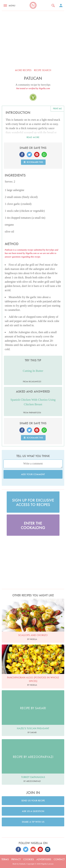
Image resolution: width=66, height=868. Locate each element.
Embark (22, 864)
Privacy (16, 859)
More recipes (23, 70)
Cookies (29, 859)
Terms (5, 859)
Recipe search (43, 70)
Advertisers (44, 859)
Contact (59, 859)
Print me (57, 109)
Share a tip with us (33, 822)
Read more (33, 137)
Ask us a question (33, 811)
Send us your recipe (33, 801)
